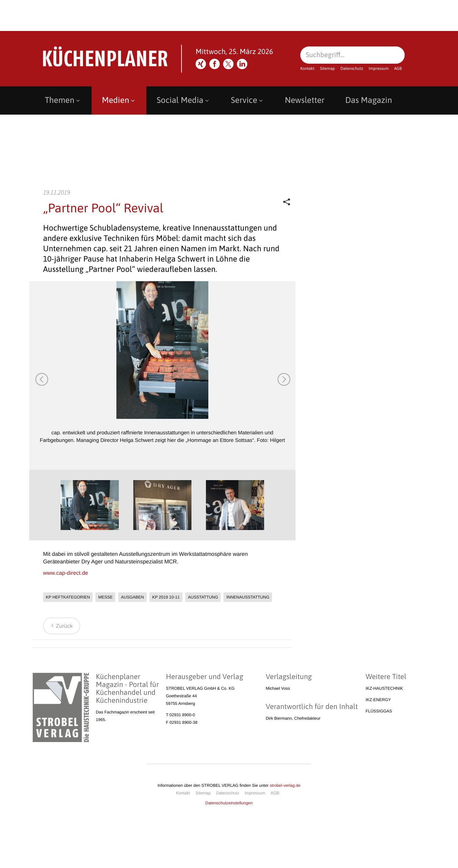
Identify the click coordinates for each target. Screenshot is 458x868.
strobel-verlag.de (285, 785)
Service (248, 100)
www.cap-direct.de (66, 573)
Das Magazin (368, 100)
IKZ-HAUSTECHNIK (384, 688)
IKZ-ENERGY (378, 700)
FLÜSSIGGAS (379, 711)
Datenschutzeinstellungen (229, 803)
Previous (41, 379)
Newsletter (305, 100)
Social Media (184, 100)
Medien (119, 100)
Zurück (61, 626)
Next (283, 379)
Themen (63, 100)
